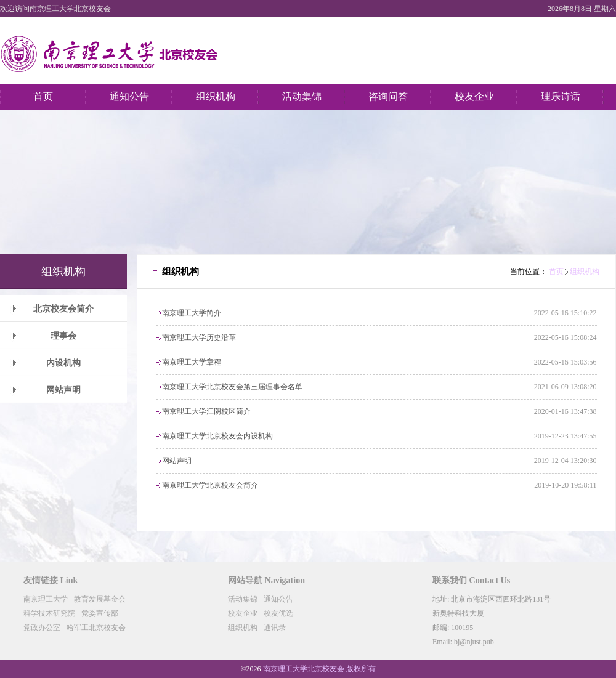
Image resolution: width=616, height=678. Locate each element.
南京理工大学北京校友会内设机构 (217, 436)
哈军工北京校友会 (96, 628)
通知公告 (278, 599)
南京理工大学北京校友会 (304, 669)
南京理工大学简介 (192, 313)
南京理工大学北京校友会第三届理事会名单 (232, 387)
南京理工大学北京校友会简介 (210, 485)
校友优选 (278, 613)
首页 (556, 272)
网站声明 (177, 461)
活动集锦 (243, 599)
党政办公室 (42, 628)
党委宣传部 (100, 613)
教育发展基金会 (100, 599)
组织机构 (585, 272)
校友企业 (243, 613)
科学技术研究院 (49, 613)
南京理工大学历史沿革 (199, 337)
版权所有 (361, 669)
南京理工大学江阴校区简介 (206, 411)
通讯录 (275, 628)
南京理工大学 (46, 599)
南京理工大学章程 (192, 362)
